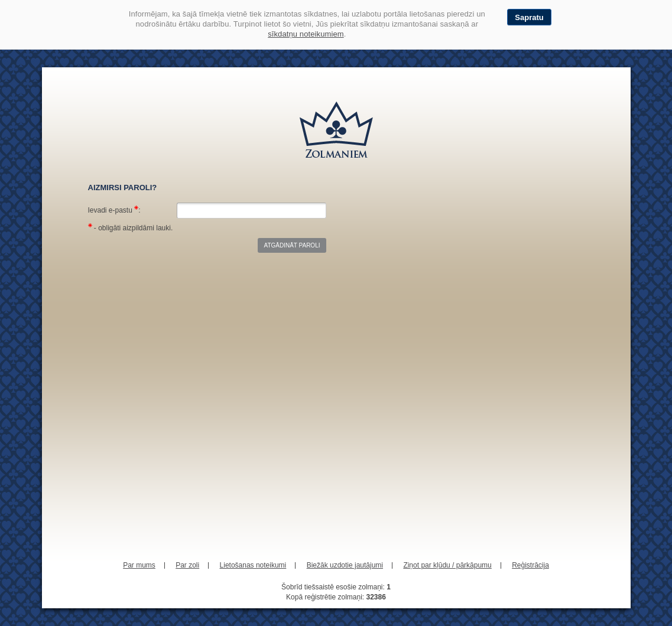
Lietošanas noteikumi (253, 565)
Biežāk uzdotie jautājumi (345, 565)
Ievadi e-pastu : (114, 210)
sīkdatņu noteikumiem (306, 34)
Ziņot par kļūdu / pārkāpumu (447, 565)
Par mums (139, 565)
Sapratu (529, 17)
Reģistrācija (530, 565)
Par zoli (187, 565)
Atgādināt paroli (292, 245)
